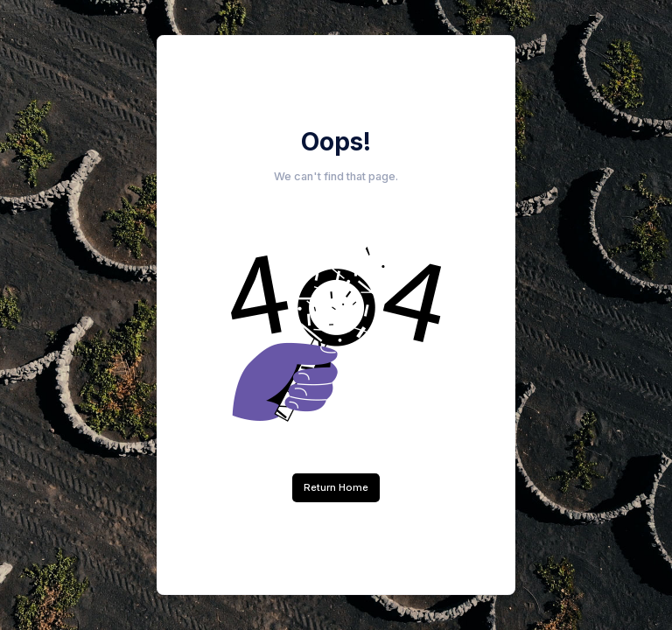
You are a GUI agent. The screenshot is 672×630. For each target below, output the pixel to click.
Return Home (336, 487)
